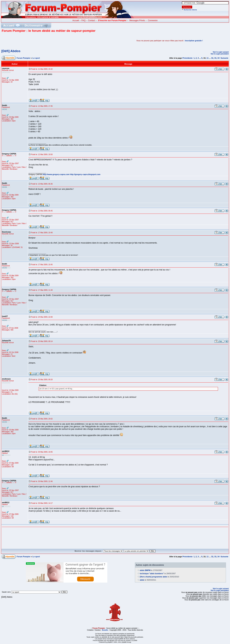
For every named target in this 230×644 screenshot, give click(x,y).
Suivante (224, 58)
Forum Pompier (23, 58)
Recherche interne (190, 10)
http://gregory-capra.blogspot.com (85, 174)
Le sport (36, 58)
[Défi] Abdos (11, 51)
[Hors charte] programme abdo (153, 577)
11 (207, 58)
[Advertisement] (41, 41)
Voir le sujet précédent (220, 54)
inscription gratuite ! (194, 41)
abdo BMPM (145, 570)
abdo (142, 580)
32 (212, 58)
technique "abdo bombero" (152, 573)
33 (215, 58)
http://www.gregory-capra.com (56, 174)
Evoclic (105, 630)
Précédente (188, 58)
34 (218, 58)
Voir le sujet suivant (221, 52)
